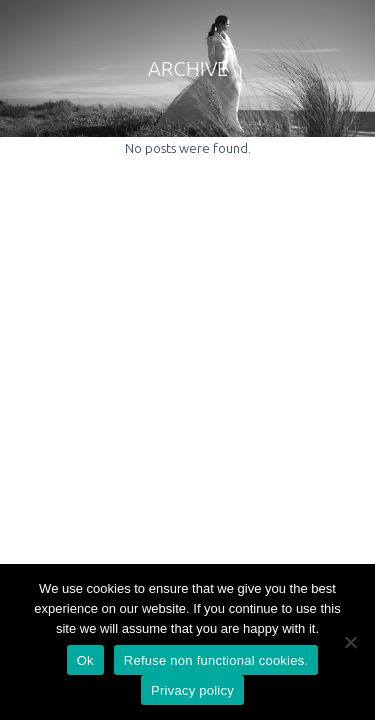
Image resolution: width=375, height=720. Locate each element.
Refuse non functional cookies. (216, 660)
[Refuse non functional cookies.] (350, 642)
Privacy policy (192, 690)
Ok (85, 660)
